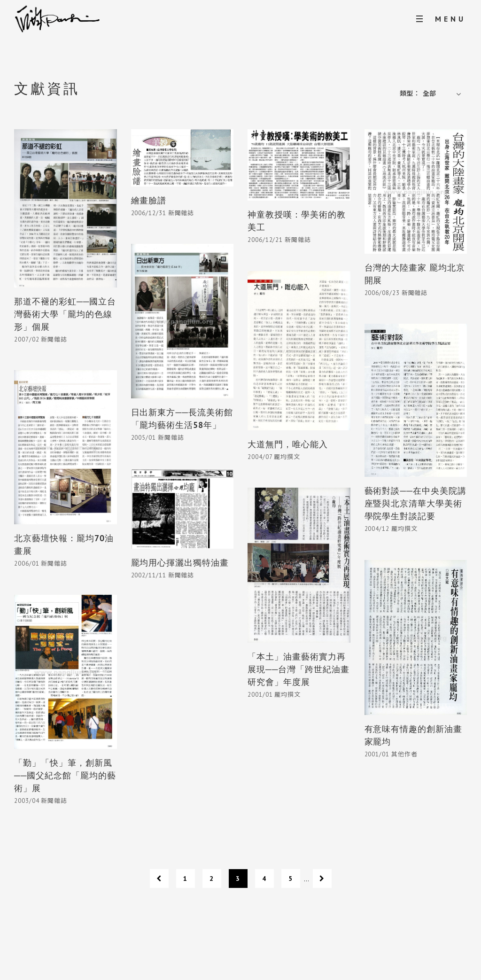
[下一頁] (322, 879)
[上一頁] (159, 879)
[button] (443, 94)
